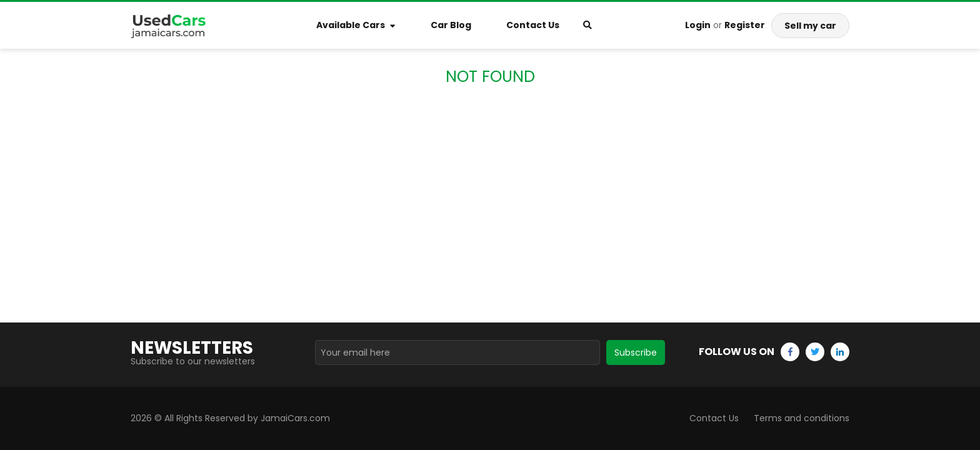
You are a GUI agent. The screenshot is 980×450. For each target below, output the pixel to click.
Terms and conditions (802, 418)
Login (698, 25)
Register (745, 25)
